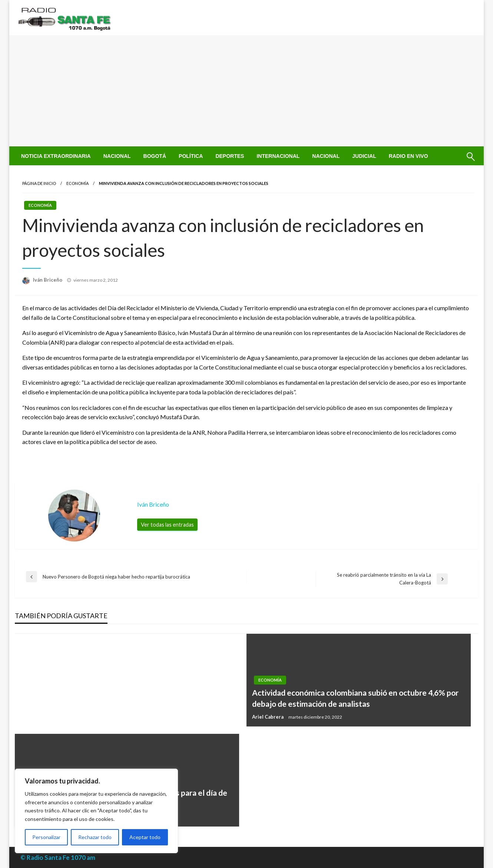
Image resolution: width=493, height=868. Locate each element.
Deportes (230, 156)
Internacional (278, 156)
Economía (77, 183)
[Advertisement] (246, 91)
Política (191, 156)
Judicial (364, 156)
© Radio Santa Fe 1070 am (58, 857)
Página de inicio (39, 183)
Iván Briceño (48, 280)
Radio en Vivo (408, 156)
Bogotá (155, 156)
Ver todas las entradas (167, 525)
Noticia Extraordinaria (56, 156)
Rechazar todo (95, 837)
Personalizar (46, 837)
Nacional (117, 156)
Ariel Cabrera (268, 717)
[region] (96, 811)
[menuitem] (56, 156)
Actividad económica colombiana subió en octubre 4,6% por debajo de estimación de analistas (355, 698)
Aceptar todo (145, 837)
